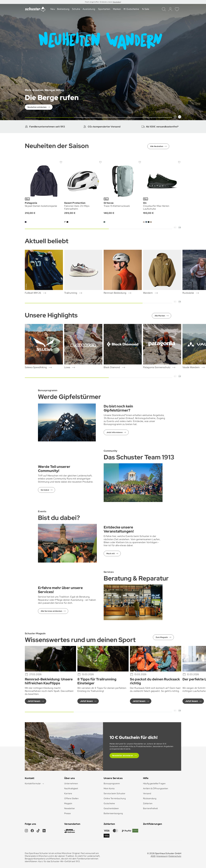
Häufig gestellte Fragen (154, 784)
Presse (67, 813)
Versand (147, 793)
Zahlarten (148, 803)
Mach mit (111, 553)
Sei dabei (45, 490)
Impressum (162, 856)
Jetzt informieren (114, 432)
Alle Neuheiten (157, 146)
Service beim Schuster (115, 793)
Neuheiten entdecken (37, 107)
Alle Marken (160, 316)
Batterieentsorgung (113, 813)
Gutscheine (109, 803)
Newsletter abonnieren (123, 756)
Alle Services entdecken (51, 611)
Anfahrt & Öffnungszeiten (156, 788)
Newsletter (70, 808)
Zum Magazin (162, 637)
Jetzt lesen (34, 701)
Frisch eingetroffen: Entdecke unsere (99, 2)
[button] (175, 117)
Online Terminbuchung (115, 798)
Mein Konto (109, 788)
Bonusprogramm (112, 784)
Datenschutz (175, 856)
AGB (153, 856)
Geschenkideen (111, 808)
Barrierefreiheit (150, 808)
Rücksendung (150, 798)
